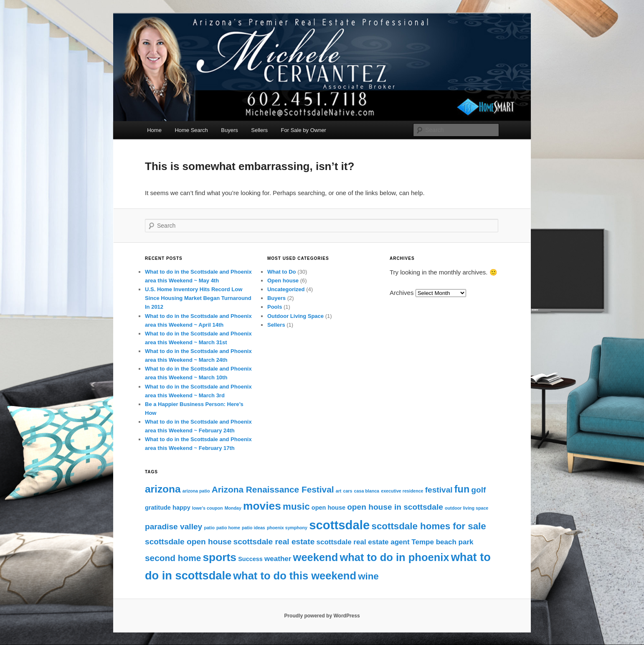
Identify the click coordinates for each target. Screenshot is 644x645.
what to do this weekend (295, 576)
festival (439, 490)
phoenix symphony (287, 528)
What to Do (282, 272)
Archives (402, 293)
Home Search (191, 130)
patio (209, 528)
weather (278, 559)
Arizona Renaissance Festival (273, 489)
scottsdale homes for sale (428, 526)
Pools (275, 307)
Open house (283, 281)
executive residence (402, 491)
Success (250, 559)
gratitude (158, 508)
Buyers (229, 130)
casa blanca (367, 491)
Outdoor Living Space (295, 316)
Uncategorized (286, 289)
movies (262, 506)
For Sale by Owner (304, 130)
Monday (233, 508)
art (339, 491)
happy (181, 508)
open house (328, 508)
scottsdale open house (188, 542)
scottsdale (339, 525)
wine (368, 576)
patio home (228, 528)
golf (478, 490)
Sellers (259, 130)
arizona (163, 489)
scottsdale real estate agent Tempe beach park (395, 542)
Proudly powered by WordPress (322, 616)
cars (348, 491)
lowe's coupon (208, 508)
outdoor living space (467, 508)
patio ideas (254, 528)
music (296, 507)
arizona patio (196, 491)
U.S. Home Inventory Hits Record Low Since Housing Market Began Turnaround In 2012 (198, 298)
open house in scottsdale (395, 507)
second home (173, 558)
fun (462, 489)
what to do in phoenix (394, 557)
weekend (316, 557)
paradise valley (174, 527)
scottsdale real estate (274, 542)
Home (154, 130)
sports (219, 557)
